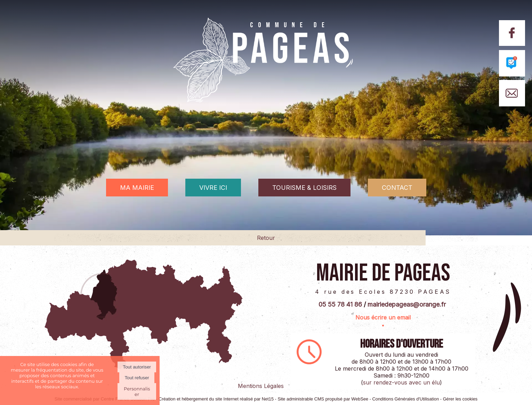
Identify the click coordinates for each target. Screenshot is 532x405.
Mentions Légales (261, 386)
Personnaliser (137, 391)
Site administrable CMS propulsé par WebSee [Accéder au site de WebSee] (323, 399)
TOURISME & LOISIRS (304, 188)
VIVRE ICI (213, 188)
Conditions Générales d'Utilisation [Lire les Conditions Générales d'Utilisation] (406, 399)
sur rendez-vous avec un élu (401, 382)
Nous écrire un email (383, 317)
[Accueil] (266, 72)
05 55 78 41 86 (340, 304)
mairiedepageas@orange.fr (407, 304)
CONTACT (397, 188)
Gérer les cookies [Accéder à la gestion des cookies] (460, 399)
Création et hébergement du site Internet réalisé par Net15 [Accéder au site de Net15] (216, 399)
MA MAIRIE (137, 188)
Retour (266, 238)
